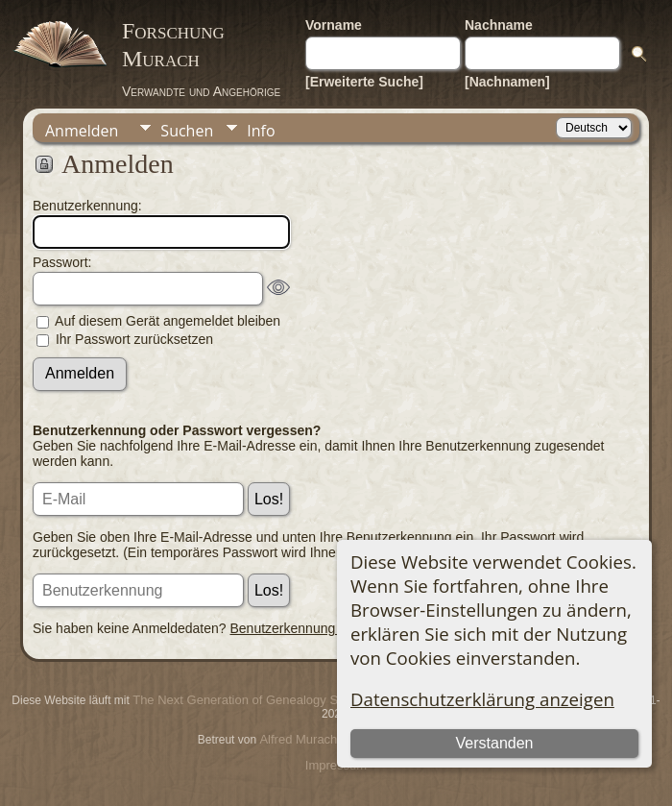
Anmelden (82, 131)
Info (261, 131)
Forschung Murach (173, 45)
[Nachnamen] (507, 82)
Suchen (187, 131)
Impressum (336, 765)
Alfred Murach (298, 739)
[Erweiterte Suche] (364, 82)
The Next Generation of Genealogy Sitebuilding (263, 700)
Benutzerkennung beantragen (319, 628)
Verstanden (495, 743)
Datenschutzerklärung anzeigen (482, 699)
